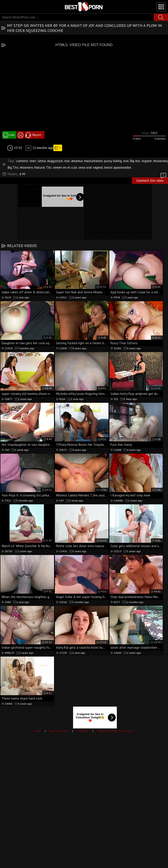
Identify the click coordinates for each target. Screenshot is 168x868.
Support (83, 731)
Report (37, 135)
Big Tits (13, 167)
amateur (77, 161)
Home (37, 731)
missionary (160, 161)
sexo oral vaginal (91, 167)
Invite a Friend (59, 731)
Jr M (22, 174)
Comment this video (152, 180)
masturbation (93, 161)
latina (42, 161)
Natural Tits (43, 167)
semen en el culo (65, 167)
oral (126, 161)
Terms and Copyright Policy (116, 731)
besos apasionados (118, 167)
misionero (26, 167)
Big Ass (135, 161)
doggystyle (55, 161)
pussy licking (113, 161)
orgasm (147, 161)
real (67, 161)
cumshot (22, 161)
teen (33, 161)
